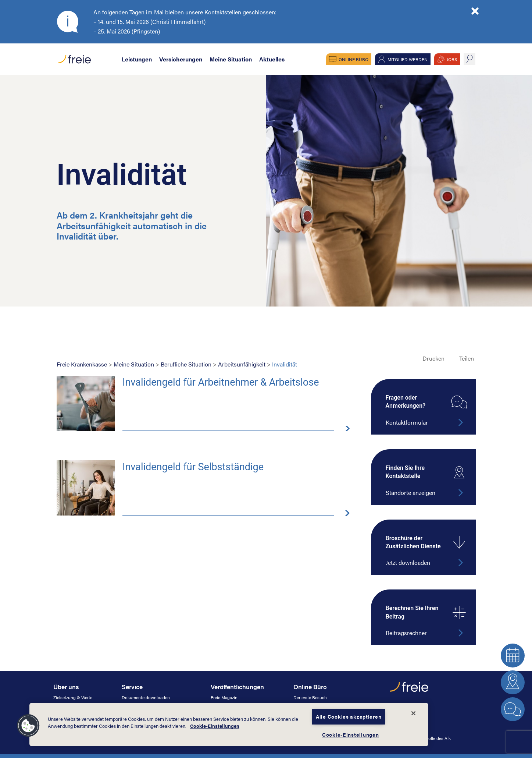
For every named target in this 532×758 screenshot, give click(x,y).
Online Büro (354, 59)
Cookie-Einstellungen (215, 726)
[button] (28, 726)
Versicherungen (181, 59)
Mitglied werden (408, 59)
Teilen (467, 358)
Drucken (433, 358)
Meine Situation (231, 59)
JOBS (452, 59)
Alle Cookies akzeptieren (349, 716)
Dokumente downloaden (146, 697)
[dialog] (229, 725)
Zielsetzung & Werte (73, 697)
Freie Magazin (224, 697)
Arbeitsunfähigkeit (242, 364)
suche (469, 59)
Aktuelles (272, 59)
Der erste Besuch (310, 697)
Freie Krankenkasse (82, 364)
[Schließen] (414, 713)
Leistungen (137, 59)
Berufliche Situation (186, 364)
